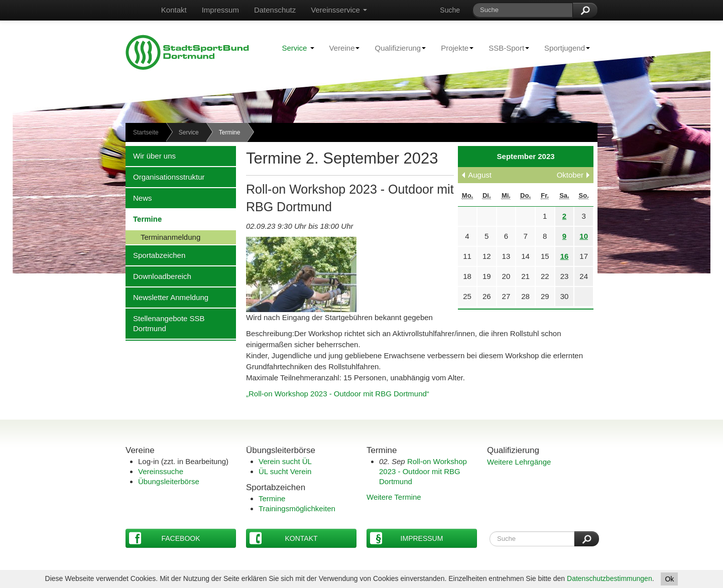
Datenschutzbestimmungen (610, 578)
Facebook (165, 538)
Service (298, 48)
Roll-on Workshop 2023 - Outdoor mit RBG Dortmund (423, 471)
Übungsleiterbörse (169, 481)
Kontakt (174, 10)
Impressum (220, 10)
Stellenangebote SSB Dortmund (165, 323)
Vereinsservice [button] (339, 10)
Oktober (570, 175)
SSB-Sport (505, 48)
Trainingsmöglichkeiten (297, 508)
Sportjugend (563, 48)
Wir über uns (151, 156)
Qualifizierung (396, 48)
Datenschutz (275, 10)
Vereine (341, 48)
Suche (450, 10)
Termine (144, 219)
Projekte (453, 48)
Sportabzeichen (155, 255)
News (139, 198)
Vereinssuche (161, 471)
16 (565, 256)
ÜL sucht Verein (285, 471)
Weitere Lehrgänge (519, 462)
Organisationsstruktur (165, 177)
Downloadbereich (158, 276)
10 (584, 236)
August (480, 175)
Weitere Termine (394, 497)
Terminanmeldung (163, 237)
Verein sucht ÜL (285, 461)
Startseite (146, 132)
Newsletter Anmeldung (167, 297)
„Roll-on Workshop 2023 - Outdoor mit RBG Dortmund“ (338, 394)
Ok (669, 579)
